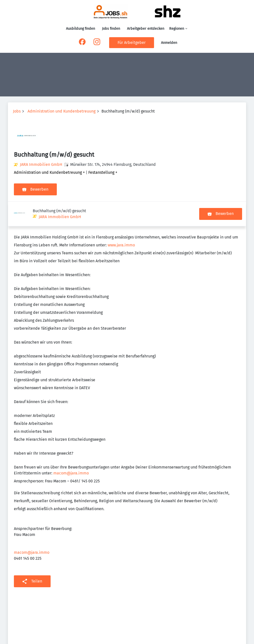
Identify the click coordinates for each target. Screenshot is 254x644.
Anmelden (169, 43)
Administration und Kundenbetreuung (62, 111)
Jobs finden (111, 29)
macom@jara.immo (71, 448)
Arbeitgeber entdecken (146, 29)
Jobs (17, 111)
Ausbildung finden (80, 29)
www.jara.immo (121, 220)
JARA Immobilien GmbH (41, 164)
